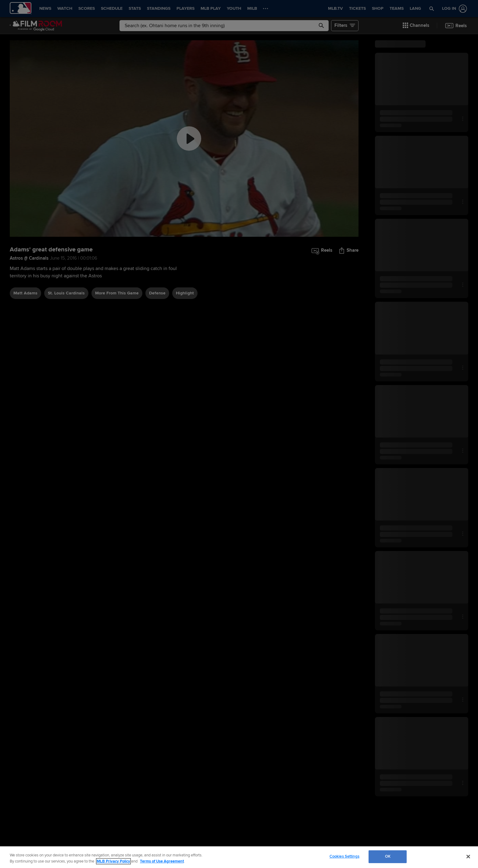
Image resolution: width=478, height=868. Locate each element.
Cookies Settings (344, 856)
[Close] (468, 856)
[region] (239, 857)
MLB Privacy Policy (113, 861)
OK (388, 856)
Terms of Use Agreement (162, 861)
